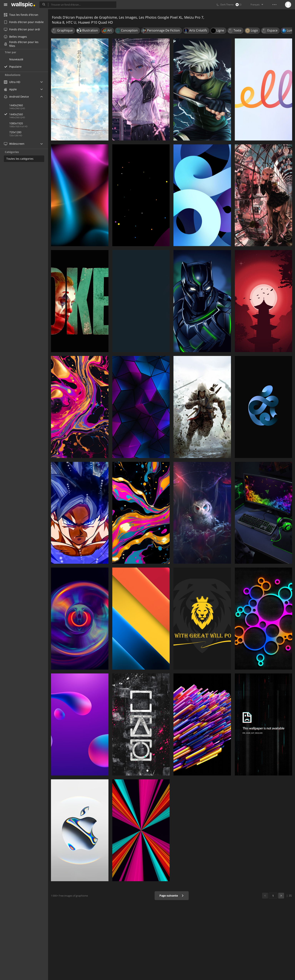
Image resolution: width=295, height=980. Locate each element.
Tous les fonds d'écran (21, 15)
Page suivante (172, 896)
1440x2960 (16, 105)
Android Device (16, 97)
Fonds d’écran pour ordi (22, 29)
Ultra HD (12, 82)
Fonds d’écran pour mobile (24, 22)
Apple (10, 89)
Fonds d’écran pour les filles (21, 44)
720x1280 (15, 132)
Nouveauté (16, 59)
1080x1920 (16, 123)
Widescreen (14, 144)
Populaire (15, 67)
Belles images (15, 37)
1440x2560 (29, 114)
